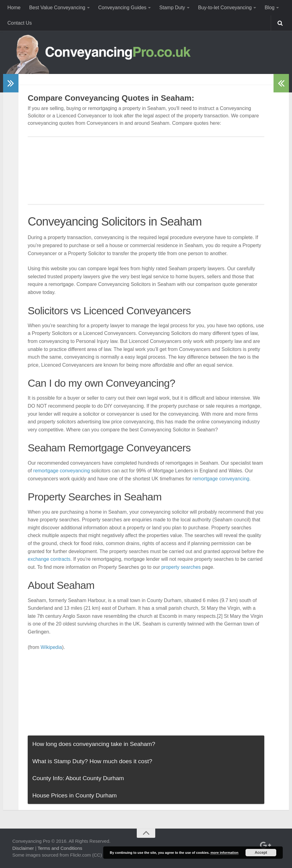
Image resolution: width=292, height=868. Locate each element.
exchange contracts (49, 559)
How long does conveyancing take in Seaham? (94, 744)
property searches (181, 567)
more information (224, 853)
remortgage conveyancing (62, 471)
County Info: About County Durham (78, 778)
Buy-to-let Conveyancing (225, 8)
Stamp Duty (172, 8)
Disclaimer (23, 848)
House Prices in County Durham (75, 795)
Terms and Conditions (60, 848)
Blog (270, 8)
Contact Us (20, 23)
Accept (261, 853)
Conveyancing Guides (122, 8)
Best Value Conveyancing (57, 8)
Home (14, 8)
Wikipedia (51, 647)
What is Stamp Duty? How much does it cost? (92, 761)
